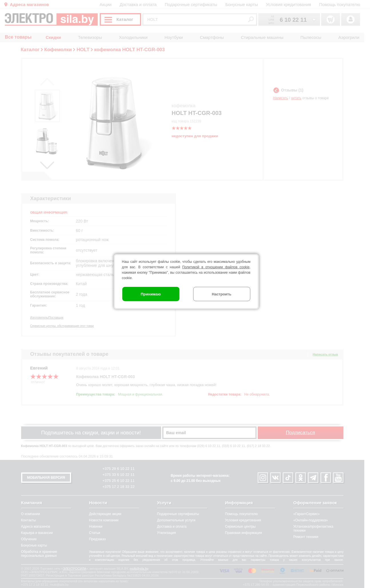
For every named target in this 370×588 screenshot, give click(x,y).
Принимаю (151, 294)
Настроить (221, 294)
